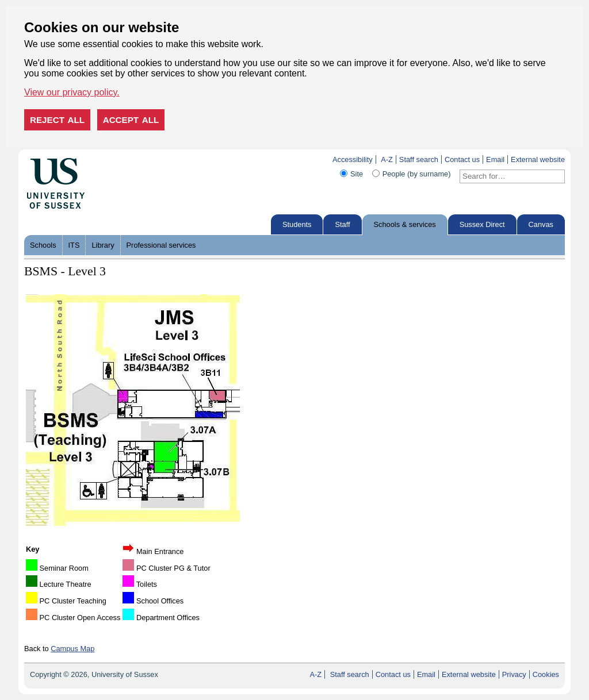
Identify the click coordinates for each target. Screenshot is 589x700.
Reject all (57, 120)
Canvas (541, 224)
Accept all (131, 120)
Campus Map (72, 649)
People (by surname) (417, 174)
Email (495, 159)
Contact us (462, 159)
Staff (342, 224)
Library (103, 245)
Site (357, 174)
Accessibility (353, 159)
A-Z (387, 159)
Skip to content (109, 159)
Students (297, 224)
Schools (43, 245)
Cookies (546, 674)
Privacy (514, 674)
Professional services (161, 245)
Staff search (419, 159)
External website (538, 159)
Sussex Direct (482, 224)
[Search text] (505, 176)
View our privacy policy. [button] (72, 92)
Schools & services (405, 224)
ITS (74, 245)
